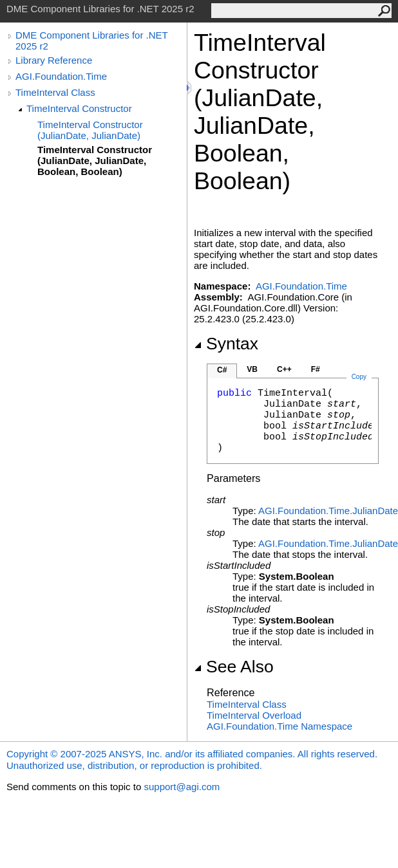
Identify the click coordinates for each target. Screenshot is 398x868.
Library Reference (54, 60)
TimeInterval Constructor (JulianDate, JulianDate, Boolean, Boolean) (95, 161)
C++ (284, 369)
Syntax (226, 344)
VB (252, 369)
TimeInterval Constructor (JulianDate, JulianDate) (90, 130)
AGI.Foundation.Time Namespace (280, 726)
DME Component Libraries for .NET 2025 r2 (91, 41)
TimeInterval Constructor (79, 108)
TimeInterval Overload (254, 715)
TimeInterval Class (55, 92)
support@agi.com (182, 787)
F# (316, 369)
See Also (234, 667)
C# (222, 370)
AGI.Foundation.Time (61, 76)
